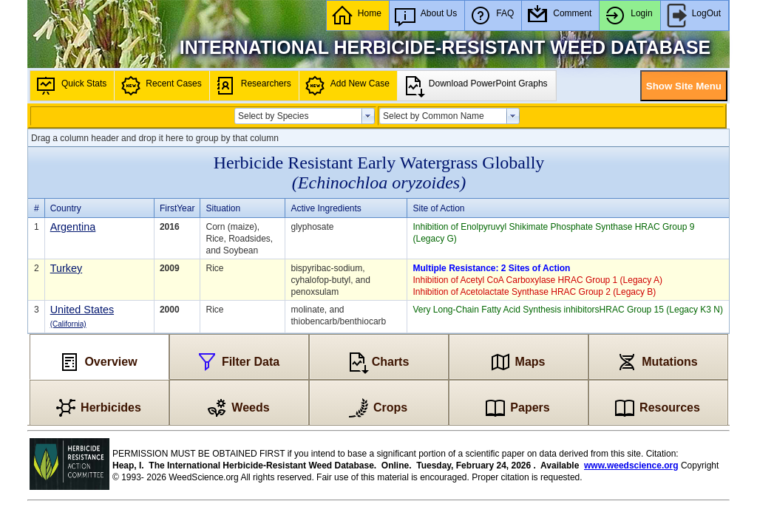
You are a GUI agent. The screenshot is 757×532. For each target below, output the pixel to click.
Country (66, 208)
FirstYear (177, 208)
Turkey (66, 268)
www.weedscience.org (631, 465)
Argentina (73, 227)
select (368, 116)
